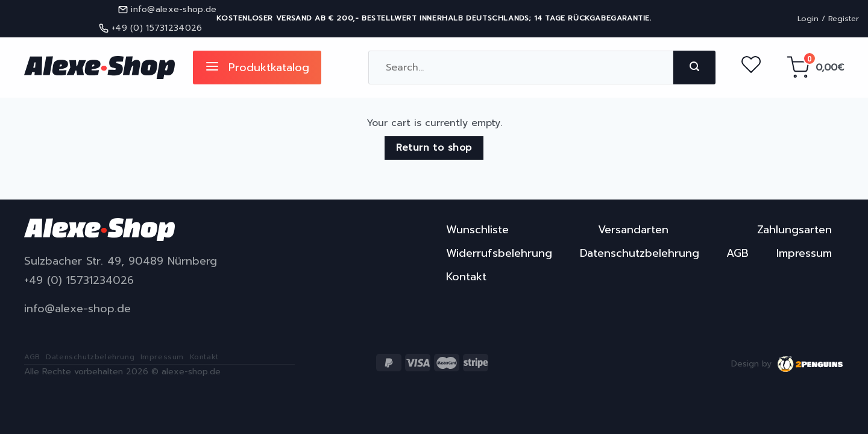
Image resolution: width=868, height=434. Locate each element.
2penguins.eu (811, 364)
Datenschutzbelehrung (640, 253)
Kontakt (466, 277)
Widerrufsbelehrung (499, 253)
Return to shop (434, 148)
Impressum (804, 253)
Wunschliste (477, 230)
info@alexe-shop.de (77, 309)
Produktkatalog (257, 68)
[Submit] (694, 68)
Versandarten (633, 230)
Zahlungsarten (794, 230)
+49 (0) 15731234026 (79, 281)
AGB (737, 253)
